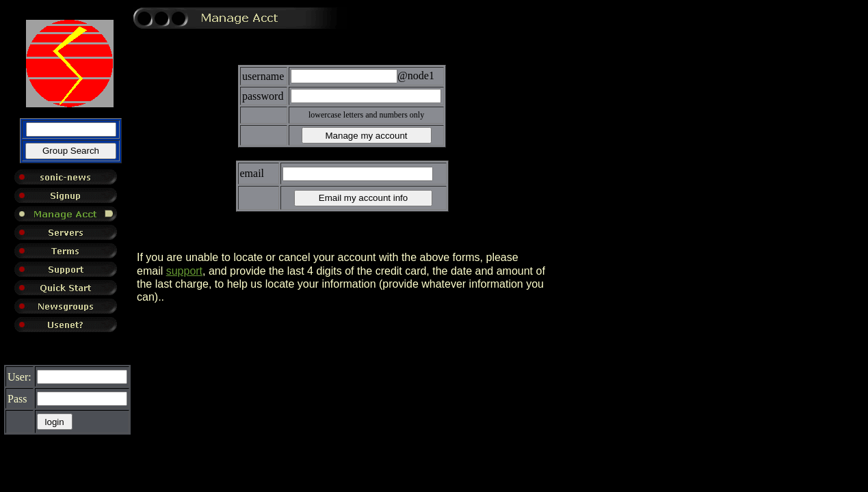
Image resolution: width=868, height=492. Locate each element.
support (184, 271)
